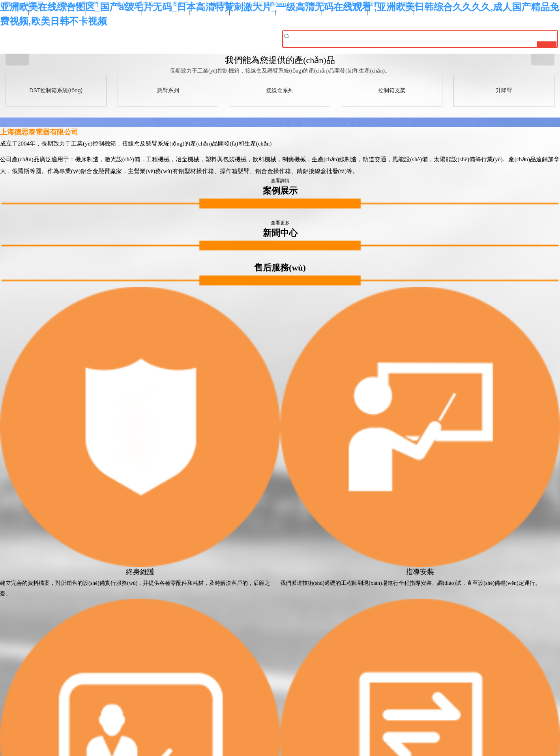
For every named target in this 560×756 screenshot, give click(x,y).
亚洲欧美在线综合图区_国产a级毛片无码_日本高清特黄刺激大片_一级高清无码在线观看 (93, 752)
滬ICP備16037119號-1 (280, 706)
